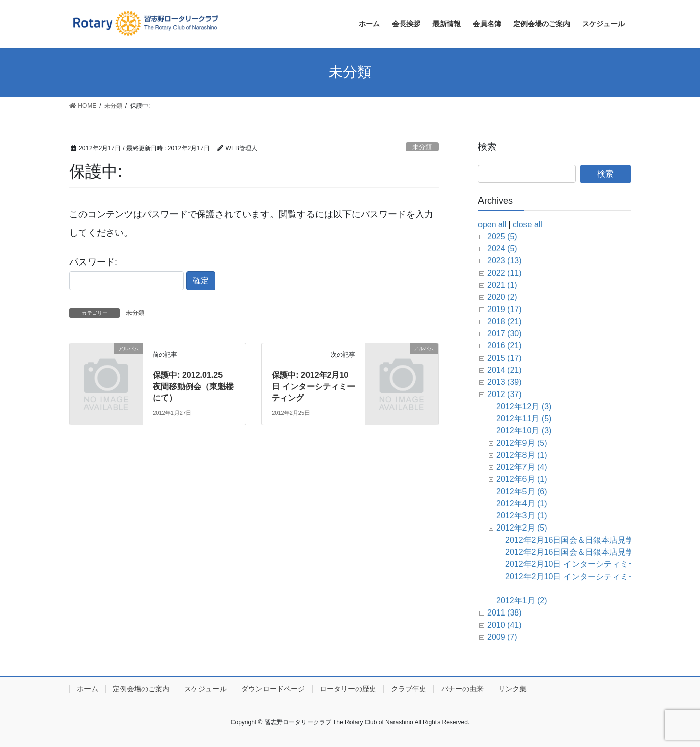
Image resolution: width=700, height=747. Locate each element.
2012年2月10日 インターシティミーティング (587, 576)
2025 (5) (502, 236)
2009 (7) (502, 637)
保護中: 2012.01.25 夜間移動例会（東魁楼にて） (193, 386)
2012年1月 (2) (522, 601)
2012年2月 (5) (522, 528)
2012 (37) (505, 394)
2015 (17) (505, 358)
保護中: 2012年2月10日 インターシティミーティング (313, 386)
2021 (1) (502, 285)
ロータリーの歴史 (348, 689)
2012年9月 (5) (522, 443)
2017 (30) (505, 334)
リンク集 (512, 689)
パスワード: (126, 274)
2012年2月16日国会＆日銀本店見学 (570, 552)
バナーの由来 (462, 689)
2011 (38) (505, 613)
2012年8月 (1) (522, 455)
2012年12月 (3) (524, 406)
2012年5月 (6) (522, 491)
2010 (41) (505, 625)
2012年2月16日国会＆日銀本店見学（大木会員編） (598, 540)
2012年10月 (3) (524, 431)
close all (528, 224)
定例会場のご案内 (141, 689)
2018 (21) (505, 321)
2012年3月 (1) (522, 516)
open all (492, 224)
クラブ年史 (409, 689)
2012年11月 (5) (524, 419)
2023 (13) (505, 261)
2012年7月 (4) (522, 467)
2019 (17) (505, 309)
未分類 (422, 147)
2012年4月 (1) (522, 503)
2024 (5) (502, 249)
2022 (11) (505, 273)
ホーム (88, 689)
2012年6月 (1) (522, 479)
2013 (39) (505, 382)
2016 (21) (505, 346)
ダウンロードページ (273, 689)
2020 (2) (502, 297)
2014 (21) (505, 370)
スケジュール (205, 689)
